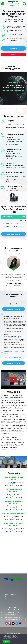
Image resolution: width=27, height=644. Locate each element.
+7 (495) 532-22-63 (14, 508)
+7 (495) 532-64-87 (14, 530)
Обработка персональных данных (14, 630)
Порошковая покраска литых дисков (14, 597)
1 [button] (12, 103)
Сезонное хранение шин (11, 601)
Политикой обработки (7, 639)
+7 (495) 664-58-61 (14, 496)
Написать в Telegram (13, 48)
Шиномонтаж (9, 599)
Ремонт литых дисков (11, 595)
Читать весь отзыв (14, 280)
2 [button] (15, 103)
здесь (21, 253)
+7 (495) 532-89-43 (14, 6)
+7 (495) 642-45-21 (14, 518)
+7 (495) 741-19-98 (14, 484)
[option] (13, 89)
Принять (6, 642)
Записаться (14, 55)
